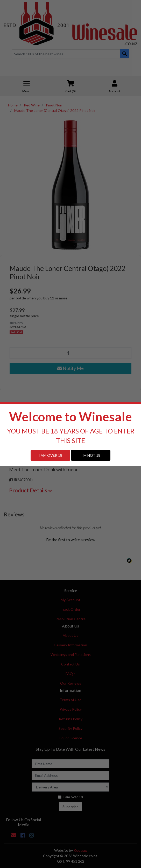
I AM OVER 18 (50, 455)
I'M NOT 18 (91, 455)
